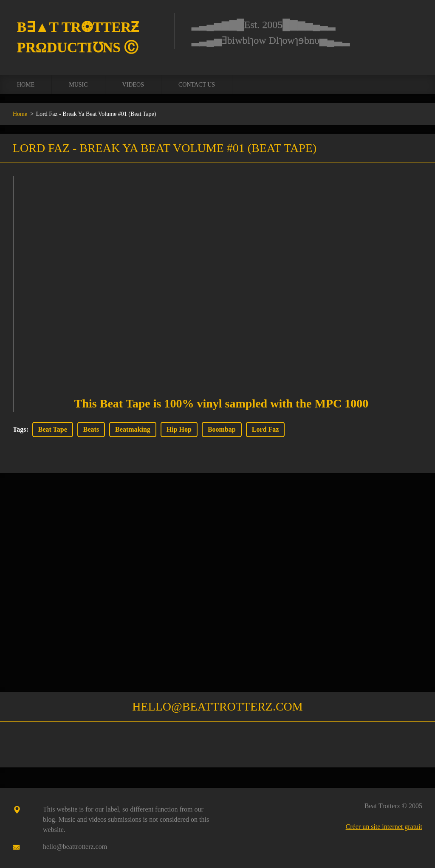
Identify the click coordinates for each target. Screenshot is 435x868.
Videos (133, 85)
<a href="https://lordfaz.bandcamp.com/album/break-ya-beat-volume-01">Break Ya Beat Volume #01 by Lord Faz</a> (221, 275)
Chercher (413, 25)
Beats (91, 429)
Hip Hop (179, 429)
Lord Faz (266, 429)
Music (78, 85)
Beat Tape (53, 429)
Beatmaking (133, 429)
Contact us (197, 85)
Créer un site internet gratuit (384, 827)
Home (26, 85)
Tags (19, 429)
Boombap (222, 429)
